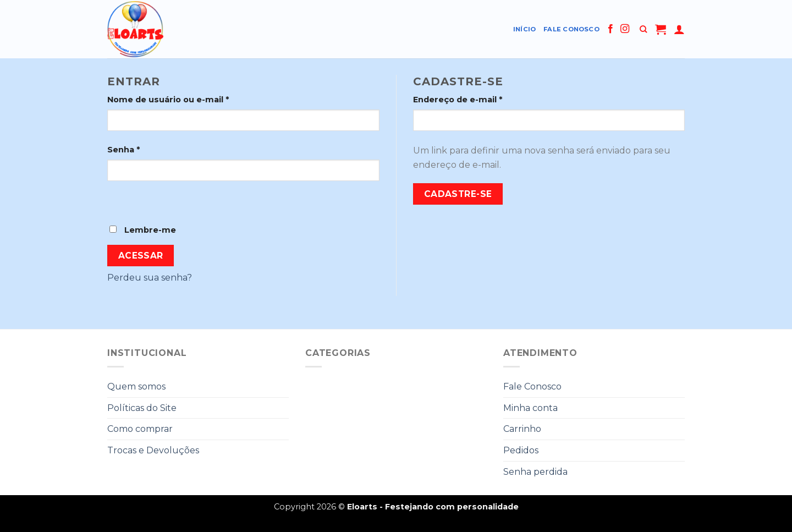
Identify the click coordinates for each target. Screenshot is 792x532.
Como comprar (140, 429)
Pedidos (521, 450)
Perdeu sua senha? (150, 278)
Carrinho (522, 429)
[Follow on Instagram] (625, 29)
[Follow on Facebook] (610, 29)
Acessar (141, 256)
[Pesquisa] (643, 29)
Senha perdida (535, 472)
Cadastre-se (458, 194)
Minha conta (530, 408)
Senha (123, 150)
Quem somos (136, 386)
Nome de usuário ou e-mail (168, 100)
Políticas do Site (142, 408)
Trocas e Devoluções (153, 450)
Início (524, 29)
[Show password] (118, 200)
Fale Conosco (571, 29)
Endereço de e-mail (458, 100)
